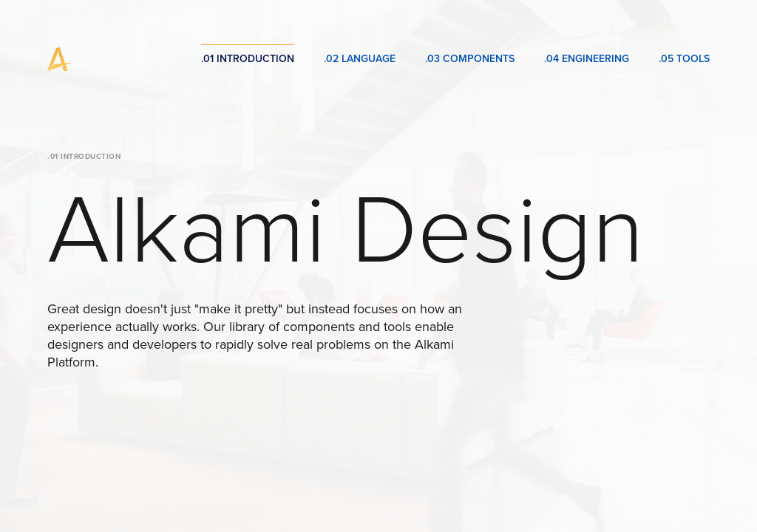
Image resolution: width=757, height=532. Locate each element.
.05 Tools (684, 59)
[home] (59, 59)
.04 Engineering (587, 59)
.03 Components (470, 59)
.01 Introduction (248, 59)
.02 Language (360, 59)
